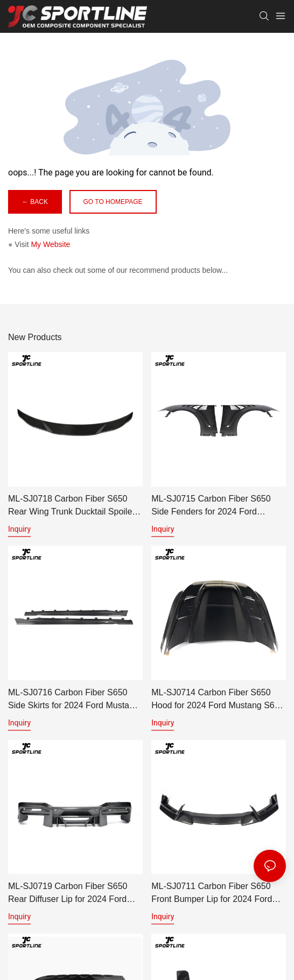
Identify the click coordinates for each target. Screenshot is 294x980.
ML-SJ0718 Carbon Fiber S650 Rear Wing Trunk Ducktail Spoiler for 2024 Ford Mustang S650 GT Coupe (72, 506)
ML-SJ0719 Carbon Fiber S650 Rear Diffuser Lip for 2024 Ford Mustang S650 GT (68, 894)
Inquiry (19, 529)
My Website (50, 244)
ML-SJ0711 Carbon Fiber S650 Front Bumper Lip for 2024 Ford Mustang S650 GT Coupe (212, 894)
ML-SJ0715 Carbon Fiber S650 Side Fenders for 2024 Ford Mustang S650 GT (211, 506)
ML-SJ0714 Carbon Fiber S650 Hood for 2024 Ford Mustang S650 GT (218, 700)
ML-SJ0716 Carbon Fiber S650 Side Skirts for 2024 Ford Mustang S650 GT (73, 700)
